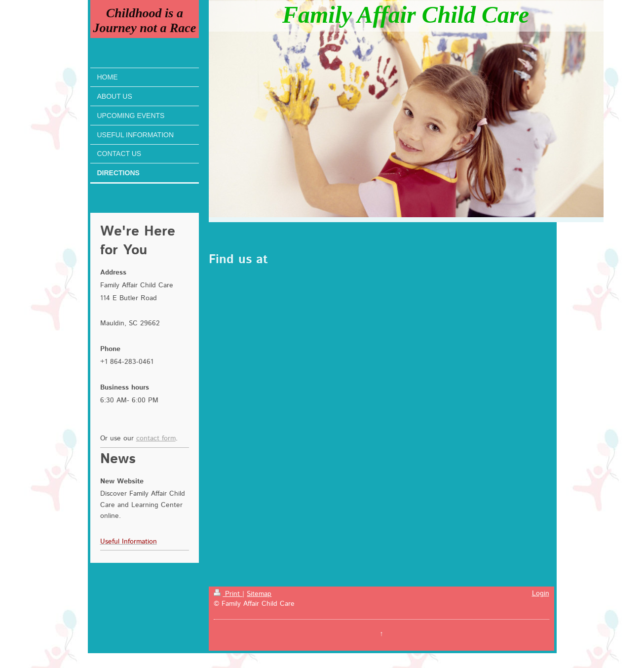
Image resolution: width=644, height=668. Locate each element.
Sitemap (259, 594)
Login (541, 593)
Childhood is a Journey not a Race (145, 20)
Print (228, 594)
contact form (156, 438)
